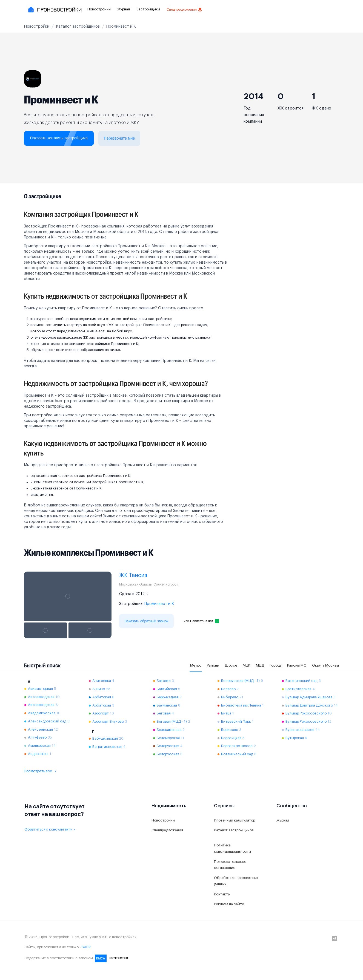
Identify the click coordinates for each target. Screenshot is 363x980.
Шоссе (231, 665)
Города (276, 665)
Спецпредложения (184, 10)
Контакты (222, 894)
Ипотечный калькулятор (235, 820)
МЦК (247, 665)
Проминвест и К (159, 604)
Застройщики (148, 9)
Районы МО (297, 665)
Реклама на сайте (229, 904)
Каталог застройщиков (234, 830)
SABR (86, 947)
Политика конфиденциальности (232, 848)
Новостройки (99, 9)
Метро (196, 665)
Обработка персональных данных (236, 881)
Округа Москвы (325, 665)
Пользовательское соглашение (230, 865)
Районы (213, 665)
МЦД (260, 665)
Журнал (124, 9)
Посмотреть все (41, 771)
